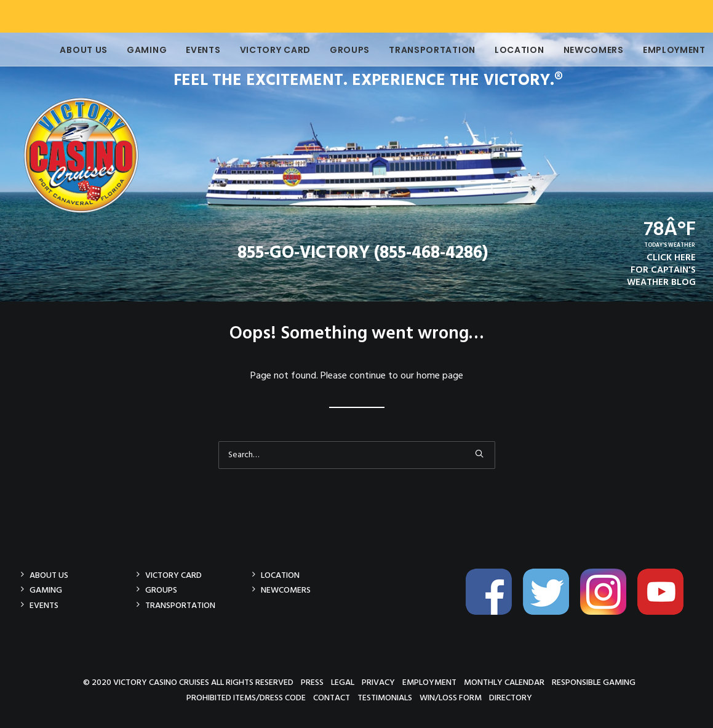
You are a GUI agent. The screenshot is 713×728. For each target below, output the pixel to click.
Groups (333, 50)
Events (186, 50)
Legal (343, 682)
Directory (511, 698)
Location (502, 50)
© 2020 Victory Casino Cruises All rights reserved (188, 682)
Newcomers (576, 50)
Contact (332, 698)
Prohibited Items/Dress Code (246, 698)
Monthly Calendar (504, 682)
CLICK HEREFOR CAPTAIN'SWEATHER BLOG (661, 270)
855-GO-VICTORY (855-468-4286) (363, 253)
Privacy (378, 682)
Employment (657, 50)
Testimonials (385, 698)
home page (440, 376)
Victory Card (258, 50)
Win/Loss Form (451, 698)
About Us (67, 50)
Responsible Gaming (594, 682)
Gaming (129, 50)
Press (312, 682)
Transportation (415, 50)
